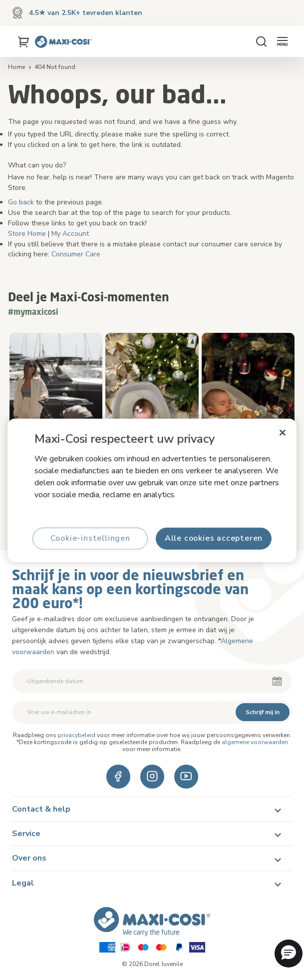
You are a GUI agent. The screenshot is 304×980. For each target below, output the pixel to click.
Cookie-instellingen (90, 538)
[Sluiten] (283, 432)
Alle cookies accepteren (214, 538)
